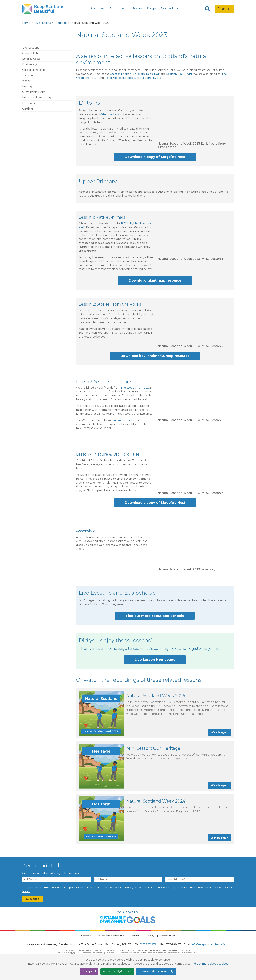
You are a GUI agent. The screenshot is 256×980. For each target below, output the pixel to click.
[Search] (208, 9)
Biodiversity (30, 64)
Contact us (169, 8)
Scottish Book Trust (179, 74)
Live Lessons (43, 23)
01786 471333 (148, 944)
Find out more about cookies (209, 964)
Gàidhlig (28, 109)
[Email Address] (199, 879)
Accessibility (167, 936)
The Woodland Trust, (135, 388)
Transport (29, 75)
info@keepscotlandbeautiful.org (211, 944)
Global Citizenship (34, 70)
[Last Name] (128, 879)
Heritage (61, 23)
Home (26, 23)
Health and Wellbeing (37, 98)
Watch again (220, 732)
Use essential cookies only (156, 971)
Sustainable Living (34, 92)
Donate (224, 9)
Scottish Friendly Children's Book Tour (135, 74)
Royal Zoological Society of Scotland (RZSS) (133, 78)
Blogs (151, 8)
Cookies (135, 936)
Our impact (119, 8)
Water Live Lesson (110, 114)
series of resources (123, 420)
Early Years (29, 103)
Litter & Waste (31, 59)
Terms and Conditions (111, 936)
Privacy (150, 936)
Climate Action (32, 53)
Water (26, 81)
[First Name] (57, 879)
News (137, 8)
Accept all (89, 971)
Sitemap (86, 936)
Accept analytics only (117, 971)
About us (98, 8)
